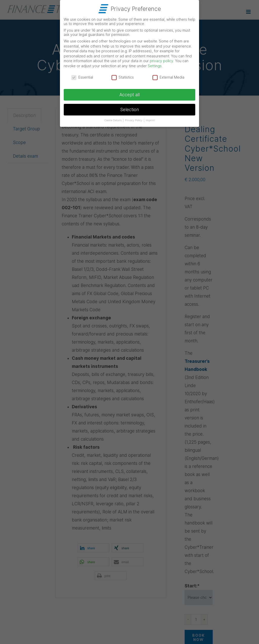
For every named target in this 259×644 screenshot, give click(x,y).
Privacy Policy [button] (134, 119)
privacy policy (161, 60)
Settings (155, 65)
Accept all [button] (129, 94)
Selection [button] (129, 109)
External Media (168, 76)
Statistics (123, 76)
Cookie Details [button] (113, 119)
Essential (82, 76)
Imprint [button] (150, 119)
